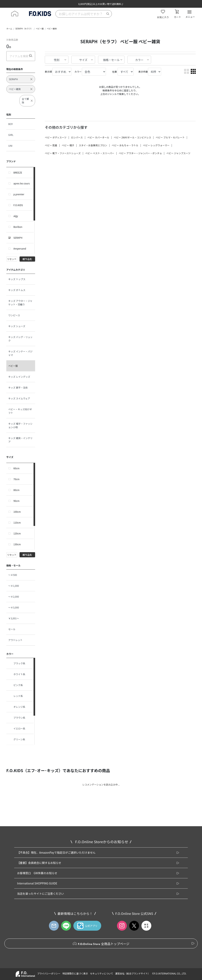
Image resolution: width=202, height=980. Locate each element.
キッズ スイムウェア (19, 398)
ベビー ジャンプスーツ (178, 153)
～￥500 (13, 575)
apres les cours (22, 183)
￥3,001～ (14, 618)
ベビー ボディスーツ (56, 137)
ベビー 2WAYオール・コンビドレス (132, 137)
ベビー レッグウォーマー (156, 145)
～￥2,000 (14, 597)
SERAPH (18, 238)
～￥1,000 (14, 586)
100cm (17, 512)
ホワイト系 (17, 674)
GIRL (11, 135)
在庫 (114, 72)
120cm (17, 533)
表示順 (48, 72)
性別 (57, 60)
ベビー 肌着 (51, 145)
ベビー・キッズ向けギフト (20, 411)
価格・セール (111, 60)
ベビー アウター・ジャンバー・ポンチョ (140, 153)
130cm (17, 544)
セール (12, 629)
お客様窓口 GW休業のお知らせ (37, 873)
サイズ (83, 60)
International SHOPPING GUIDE (37, 883)
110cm (17, 522)
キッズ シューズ (17, 326)
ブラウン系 (17, 718)
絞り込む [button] (27, 259)
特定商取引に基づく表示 (75, 973)
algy (16, 216)
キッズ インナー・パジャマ (20, 353)
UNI (10, 146)
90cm (16, 501)
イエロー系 (17, 728)
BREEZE (18, 172)
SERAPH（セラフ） (24, 29)
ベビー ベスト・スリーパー (100, 153)
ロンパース (77, 137)
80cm (16, 490)
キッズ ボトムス (17, 290)
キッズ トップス (17, 279)
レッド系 (16, 696)
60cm (16, 468)
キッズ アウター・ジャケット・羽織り (20, 303)
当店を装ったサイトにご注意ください (40, 894)
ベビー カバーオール (98, 137)
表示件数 (143, 72)
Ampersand (20, 248)
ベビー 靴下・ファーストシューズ (63, 153)
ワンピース (14, 315)
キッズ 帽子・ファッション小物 (20, 425)
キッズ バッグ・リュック (20, 339)
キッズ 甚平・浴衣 (18, 387)
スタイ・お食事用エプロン (93, 145)
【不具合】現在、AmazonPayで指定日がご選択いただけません (56, 852)
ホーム (9, 29)
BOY (11, 124)
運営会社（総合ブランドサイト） (133, 973)
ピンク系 (16, 685)
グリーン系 (17, 739)
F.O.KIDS (18, 205)
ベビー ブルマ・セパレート (170, 137)
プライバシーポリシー (49, 973)
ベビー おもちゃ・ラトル (125, 145)
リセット (12, 259)
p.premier (19, 194)
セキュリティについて (102, 973)
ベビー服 (40, 29)
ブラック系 (17, 663)
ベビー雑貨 (52, 29)
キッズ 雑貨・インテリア (20, 440)
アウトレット (15, 640)
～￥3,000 (14, 607)
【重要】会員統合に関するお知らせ (39, 863)
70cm (16, 479)
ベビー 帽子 (68, 145)
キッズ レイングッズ (19, 377)
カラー (139, 60)
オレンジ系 (17, 707)
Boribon (18, 227)
